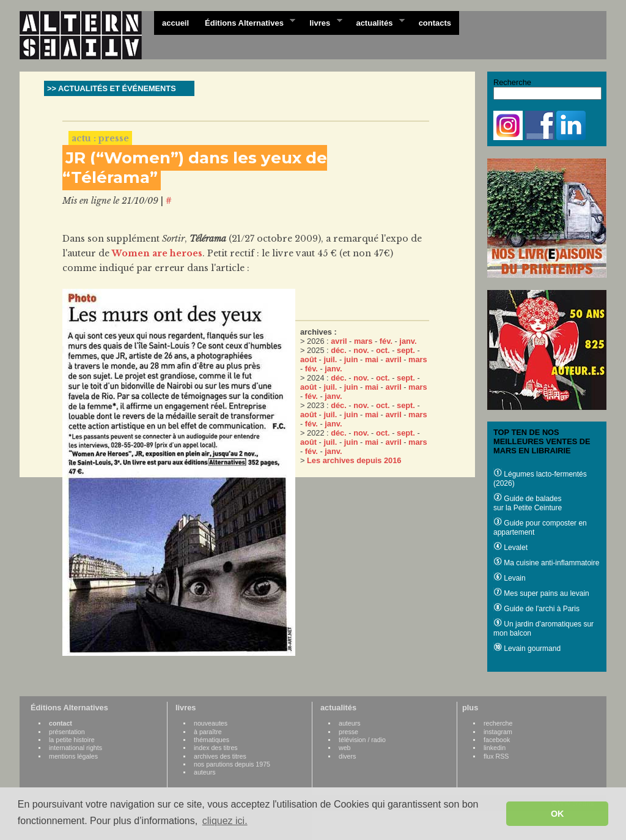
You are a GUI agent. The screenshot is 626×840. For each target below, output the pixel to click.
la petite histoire (72, 740)
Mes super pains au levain (541, 593)
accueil (175, 23)
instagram (498, 732)
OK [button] (558, 814)
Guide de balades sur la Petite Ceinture (528, 503)
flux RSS (496, 756)
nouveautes (211, 723)
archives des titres (220, 756)
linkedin (495, 748)
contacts (435, 23)
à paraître (208, 732)
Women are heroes (157, 253)
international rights (75, 748)
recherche (498, 723)
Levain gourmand (527, 649)
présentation (67, 732)
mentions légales (73, 756)
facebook (497, 740)
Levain (510, 578)
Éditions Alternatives (246, 22)
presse (348, 732)
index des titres (216, 748)
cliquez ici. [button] (225, 821)
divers (347, 756)
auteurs (205, 772)
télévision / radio (362, 740)
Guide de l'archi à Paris (536, 609)
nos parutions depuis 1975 (232, 764)
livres (322, 22)
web (345, 748)
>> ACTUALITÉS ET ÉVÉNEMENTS (112, 88)
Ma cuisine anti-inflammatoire (546, 563)
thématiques (212, 740)
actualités (376, 22)
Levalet (510, 548)
